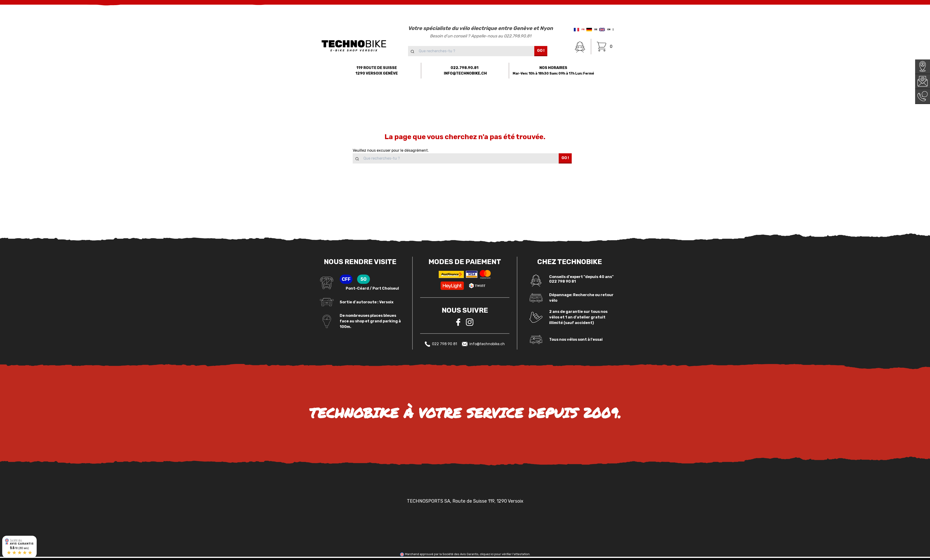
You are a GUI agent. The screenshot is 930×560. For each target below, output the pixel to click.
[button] (275, 97)
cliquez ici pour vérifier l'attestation (505, 554)
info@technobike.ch (483, 344)
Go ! (541, 51)
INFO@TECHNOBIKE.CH (465, 73)
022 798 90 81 (441, 344)
